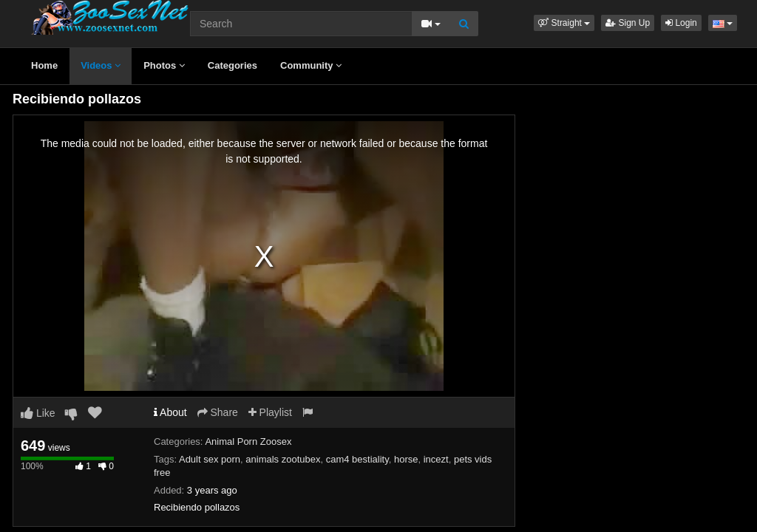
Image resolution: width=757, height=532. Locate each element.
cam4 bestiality (357, 459)
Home (44, 65)
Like (38, 413)
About (170, 412)
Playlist (270, 412)
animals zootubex (283, 459)
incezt (436, 459)
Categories (232, 65)
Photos (164, 65)
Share (218, 412)
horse (406, 459)
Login (681, 23)
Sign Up (628, 23)
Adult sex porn (210, 459)
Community (311, 65)
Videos (101, 65)
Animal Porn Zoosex (248, 441)
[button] (564, 23)
